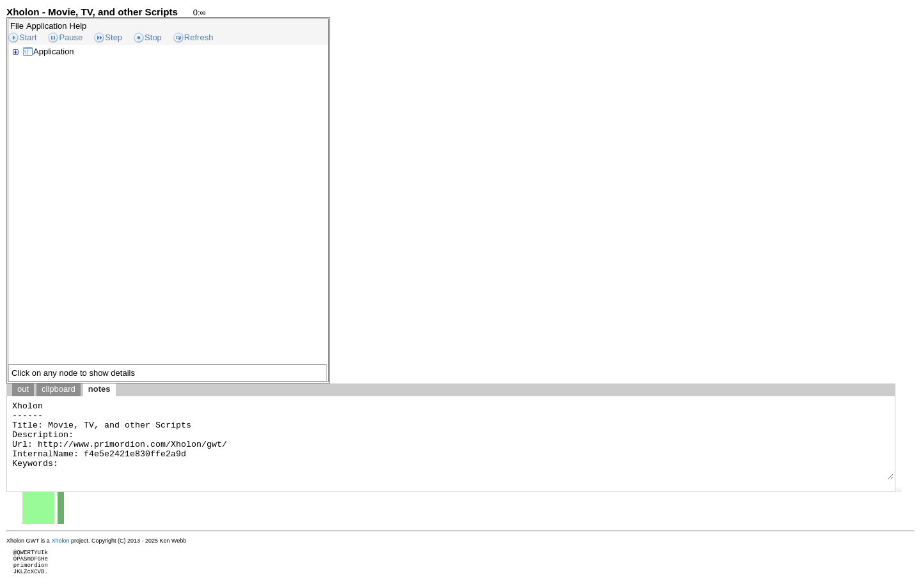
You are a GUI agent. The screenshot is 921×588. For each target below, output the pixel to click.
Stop (153, 37)
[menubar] (48, 26)
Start (28, 37)
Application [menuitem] (47, 26)
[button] (899, 489)
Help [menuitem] (78, 26)
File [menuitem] (17, 26)
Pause (71, 37)
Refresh (199, 37)
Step (114, 37)
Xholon (60, 541)
